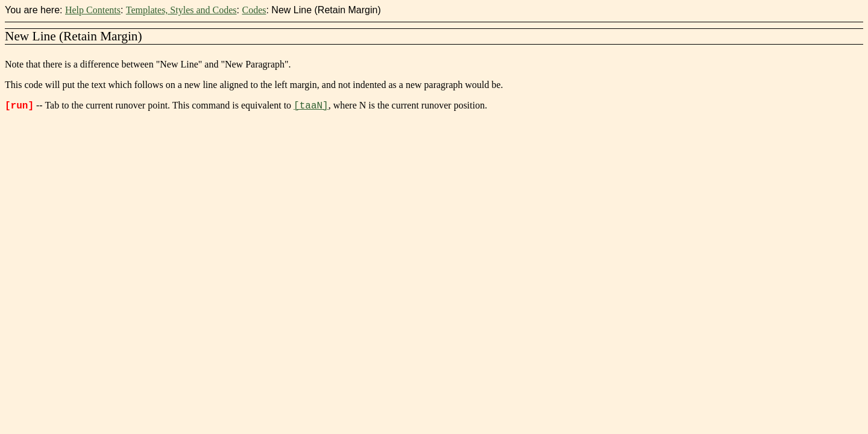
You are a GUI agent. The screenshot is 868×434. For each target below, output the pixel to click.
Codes (254, 10)
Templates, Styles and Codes (181, 10)
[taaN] (311, 106)
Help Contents (93, 10)
